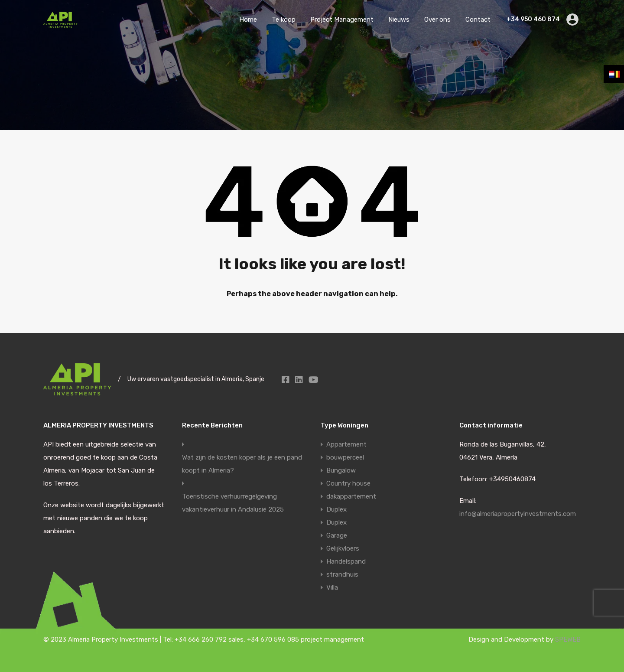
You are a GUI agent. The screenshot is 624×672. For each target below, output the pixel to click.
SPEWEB (568, 639)
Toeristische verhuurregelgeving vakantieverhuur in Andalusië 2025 (233, 503)
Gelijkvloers (343, 548)
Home (248, 20)
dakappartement (351, 496)
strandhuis (342, 574)
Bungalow (341, 470)
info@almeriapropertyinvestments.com (518, 514)
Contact (478, 20)
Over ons (437, 20)
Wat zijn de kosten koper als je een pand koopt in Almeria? (242, 464)
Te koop (284, 20)
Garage (337, 535)
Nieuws (399, 20)
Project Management (342, 20)
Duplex (336, 509)
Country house (348, 483)
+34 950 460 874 (533, 20)
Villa (332, 587)
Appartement (346, 444)
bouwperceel (345, 457)
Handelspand (346, 561)
